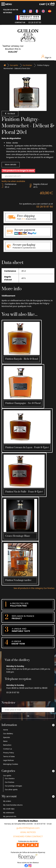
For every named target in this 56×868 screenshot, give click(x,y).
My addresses (9, 813)
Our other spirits (11, 790)
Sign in (46, 57)
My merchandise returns (13, 805)
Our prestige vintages (13, 786)
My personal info (10, 816)
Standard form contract (28, 837)
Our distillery (8, 734)
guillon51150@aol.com (28, 828)
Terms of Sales (9, 756)
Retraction (7, 745)
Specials (7, 737)
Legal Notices (8, 760)
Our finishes (10, 782)
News (5, 741)
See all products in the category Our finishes (34, 588)
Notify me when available (13, 181)
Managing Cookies (11, 764)
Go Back (10, 114)
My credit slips (9, 809)
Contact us (8, 749)
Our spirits (7, 776)
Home (6, 730)
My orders (7, 801)
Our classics (10, 778)
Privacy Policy (9, 753)
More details (11, 165)
